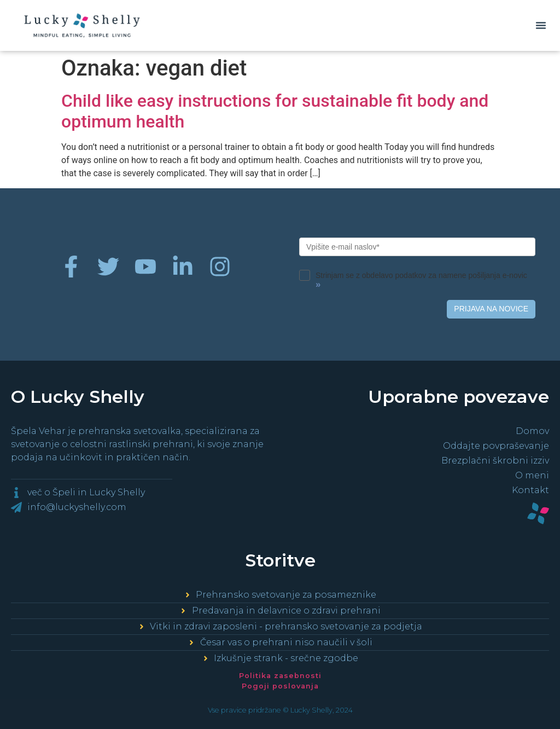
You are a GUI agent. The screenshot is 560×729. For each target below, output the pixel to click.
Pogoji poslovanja (280, 686)
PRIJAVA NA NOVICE (491, 309)
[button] (541, 25)
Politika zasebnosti (280, 676)
